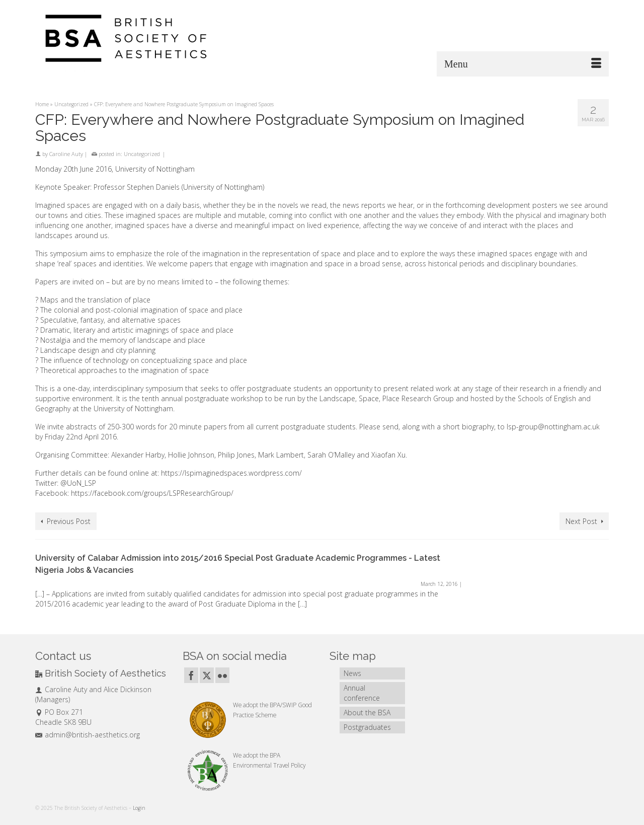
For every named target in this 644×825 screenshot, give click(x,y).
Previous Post (69, 521)
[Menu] (523, 64)
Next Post (581, 521)
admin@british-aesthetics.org (88, 735)
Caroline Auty (66, 154)
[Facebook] (191, 675)
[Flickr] (222, 675)
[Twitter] (207, 675)
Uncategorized (142, 154)
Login (139, 808)
